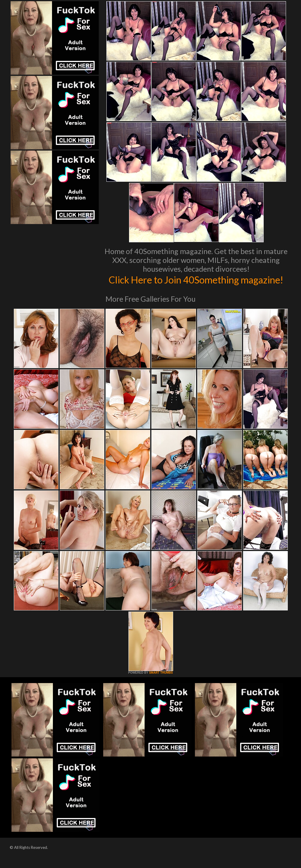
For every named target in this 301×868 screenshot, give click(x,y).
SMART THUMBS (161, 685)
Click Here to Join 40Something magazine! (196, 286)
